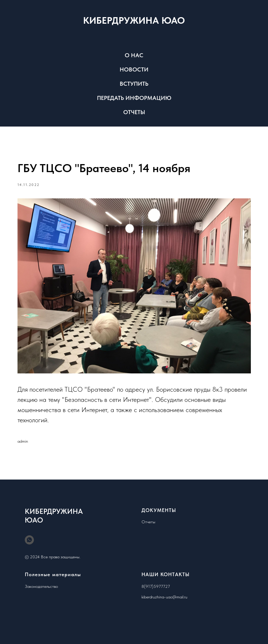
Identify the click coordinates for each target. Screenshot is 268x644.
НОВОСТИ (134, 69)
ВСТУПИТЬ (134, 84)
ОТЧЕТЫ (134, 112)
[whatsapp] (29, 540)
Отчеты (148, 522)
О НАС (134, 55)
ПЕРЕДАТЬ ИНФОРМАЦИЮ (134, 98)
